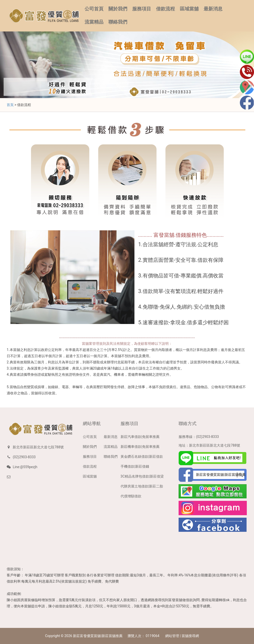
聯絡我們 (118, 22)
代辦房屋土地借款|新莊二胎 (142, 486)
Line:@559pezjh (25, 467)
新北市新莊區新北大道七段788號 (38, 447)
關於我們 (118, 9)
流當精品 (94, 22)
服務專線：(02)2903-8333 (199, 437)
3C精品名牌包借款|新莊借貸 (142, 476)
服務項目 (142, 9)
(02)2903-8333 (24, 457)
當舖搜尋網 (190, 636)
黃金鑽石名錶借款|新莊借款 (142, 456)
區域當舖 (189, 9)
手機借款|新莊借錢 (135, 466)
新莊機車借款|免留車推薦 (140, 447)
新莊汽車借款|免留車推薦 (140, 437)
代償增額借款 (131, 496)
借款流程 (165, 9)
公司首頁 (94, 9)
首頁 (10, 105)
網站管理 (172, 636)
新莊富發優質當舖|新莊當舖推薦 (98, 636)
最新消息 (213, 9)
